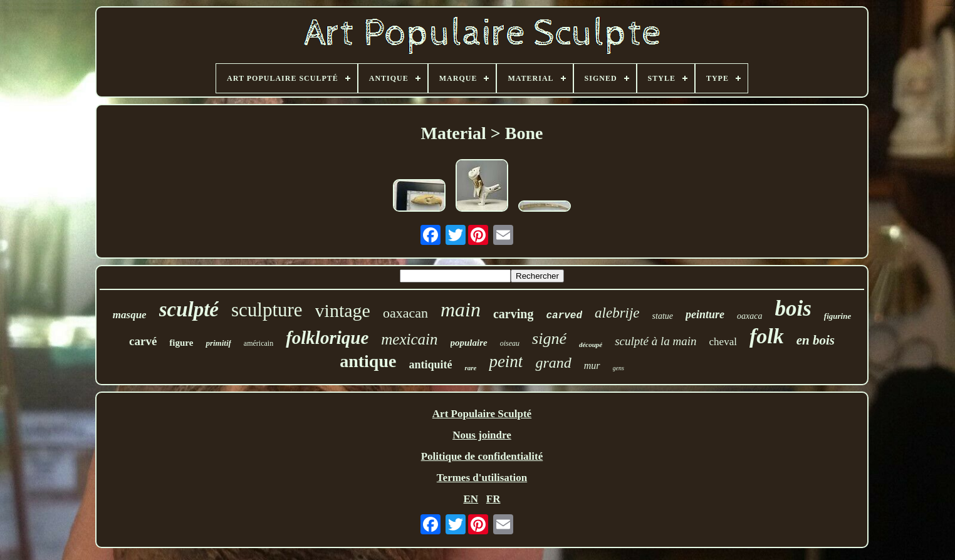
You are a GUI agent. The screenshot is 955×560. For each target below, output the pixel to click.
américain (258, 343)
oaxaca (749, 316)
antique (368, 361)
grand (553, 363)
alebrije (617, 313)
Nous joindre (482, 435)
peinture (705, 314)
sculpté (189, 309)
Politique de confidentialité (482, 456)
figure (181, 343)
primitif (218, 343)
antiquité (430, 365)
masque (130, 315)
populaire (469, 343)
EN (471, 499)
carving (513, 314)
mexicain (409, 339)
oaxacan (405, 313)
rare (470, 368)
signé (549, 339)
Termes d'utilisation (482, 478)
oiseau (510, 343)
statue (663, 316)
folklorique (327, 338)
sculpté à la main (655, 341)
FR (493, 499)
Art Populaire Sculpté (482, 414)
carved (564, 316)
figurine (838, 316)
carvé (143, 341)
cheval (723, 342)
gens (618, 368)
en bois (816, 340)
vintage (343, 310)
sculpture (267, 310)
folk (767, 336)
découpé (591, 345)
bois (793, 309)
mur (592, 366)
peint (506, 361)
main (461, 309)
